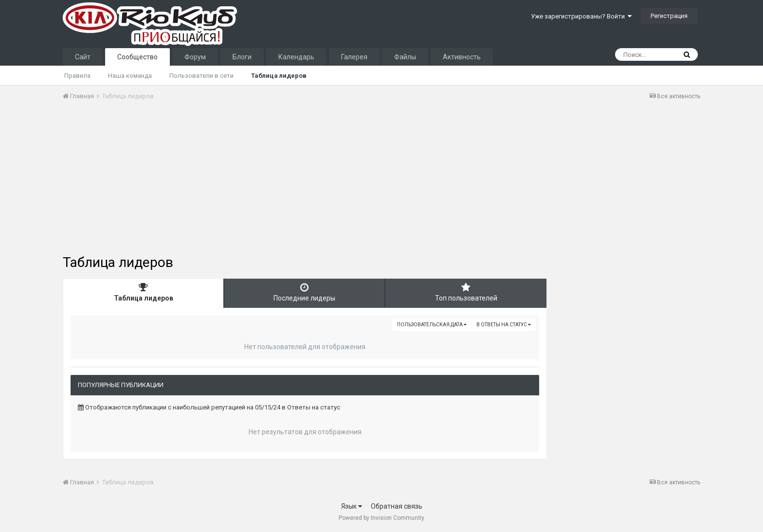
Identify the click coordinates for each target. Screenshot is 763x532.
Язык (352, 506)
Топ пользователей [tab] (466, 292)
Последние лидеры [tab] (304, 292)
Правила (77, 76)
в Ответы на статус (504, 325)
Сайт (83, 57)
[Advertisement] (240, 181)
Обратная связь (397, 506)
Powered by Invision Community (381, 518)
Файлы (405, 57)
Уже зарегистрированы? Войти (581, 16)
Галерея (354, 57)
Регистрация (669, 16)
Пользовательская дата (432, 325)
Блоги (242, 57)
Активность (462, 57)
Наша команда (130, 76)
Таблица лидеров (279, 76)
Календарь (296, 57)
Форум (195, 57)
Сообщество (137, 57)
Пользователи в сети (201, 76)
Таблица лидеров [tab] (143, 292)
